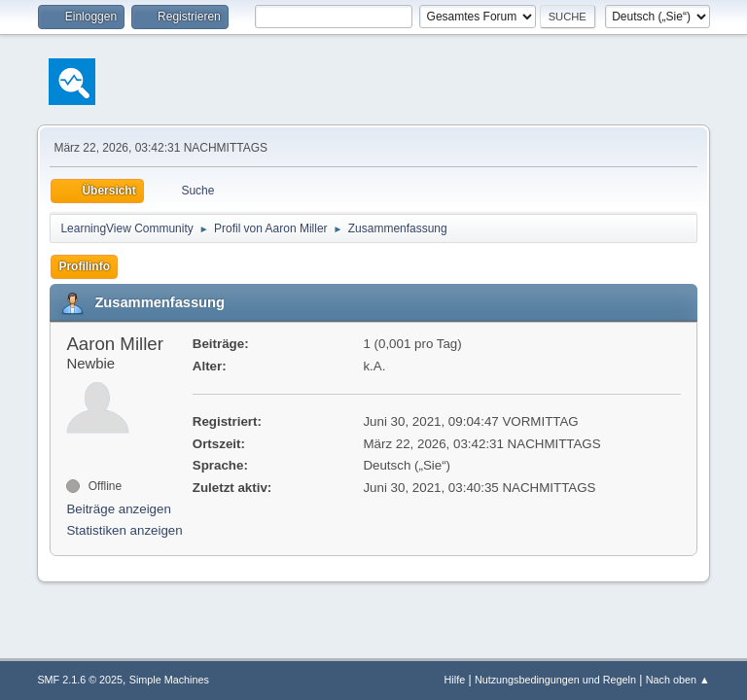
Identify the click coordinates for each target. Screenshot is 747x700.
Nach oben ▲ (678, 680)
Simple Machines (169, 680)
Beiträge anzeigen (118, 509)
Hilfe (455, 680)
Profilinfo (84, 266)
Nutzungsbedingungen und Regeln (555, 680)
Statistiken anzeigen (124, 530)
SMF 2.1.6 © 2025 (80, 680)
